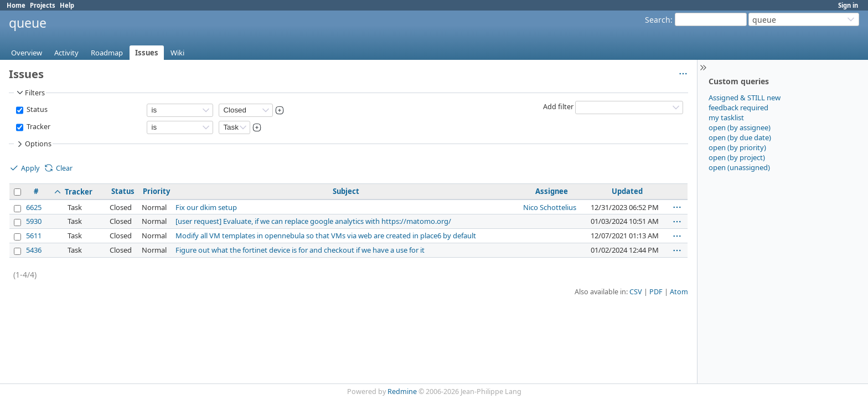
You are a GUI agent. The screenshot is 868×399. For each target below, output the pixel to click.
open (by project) (737, 157)
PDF (656, 292)
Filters (30, 93)
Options (33, 144)
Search (658, 20)
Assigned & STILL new (745, 98)
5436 (34, 250)
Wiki (177, 53)
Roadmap (107, 53)
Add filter (558, 107)
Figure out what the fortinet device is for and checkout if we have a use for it (300, 250)
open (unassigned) (739, 167)
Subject (346, 191)
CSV (636, 292)
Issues (147, 53)
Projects (43, 5)
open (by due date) (740, 137)
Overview (27, 53)
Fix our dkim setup (206, 207)
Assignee (552, 191)
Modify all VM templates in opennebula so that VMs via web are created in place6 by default (326, 236)
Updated (627, 191)
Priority (156, 191)
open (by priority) (737, 147)
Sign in (848, 5)
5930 (34, 221)
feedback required (738, 108)
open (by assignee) (740, 127)
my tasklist (726, 117)
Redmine (402, 392)
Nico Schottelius (550, 207)
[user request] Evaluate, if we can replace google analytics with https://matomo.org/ (313, 221)
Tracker (38, 127)
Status (36, 109)
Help (67, 5)
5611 (34, 236)
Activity (66, 53)
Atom (679, 292)
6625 (34, 207)
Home (16, 5)
